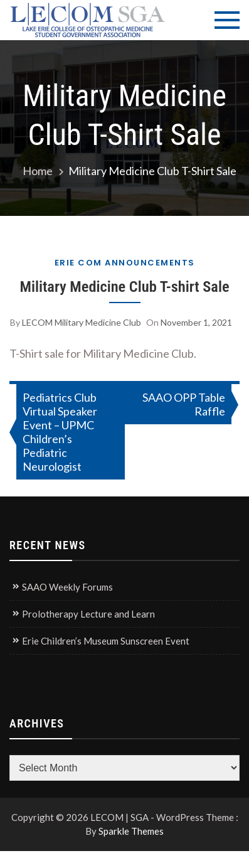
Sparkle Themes (131, 831)
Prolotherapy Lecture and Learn (88, 614)
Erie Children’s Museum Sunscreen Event (106, 641)
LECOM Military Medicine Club (82, 322)
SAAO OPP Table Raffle (184, 404)
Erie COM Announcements (125, 263)
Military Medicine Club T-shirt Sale (124, 287)
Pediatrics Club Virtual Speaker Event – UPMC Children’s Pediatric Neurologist (60, 432)
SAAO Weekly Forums (67, 587)
